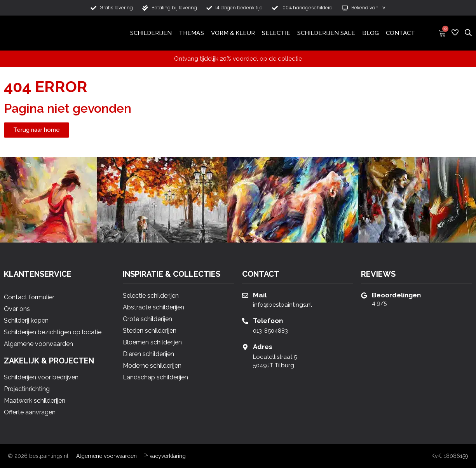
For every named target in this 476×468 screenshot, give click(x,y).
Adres (263, 347)
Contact (400, 33)
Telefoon (268, 321)
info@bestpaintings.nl (282, 305)
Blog (371, 33)
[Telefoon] (245, 321)
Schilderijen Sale (326, 33)
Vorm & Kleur (233, 33)
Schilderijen (151, 33)
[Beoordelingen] (364, 295)
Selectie (276, 33)
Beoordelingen (396, 295)
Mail (260, 295)
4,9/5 (379, 303)
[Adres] (245, 347)
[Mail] (245, 295)
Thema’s (191, 33)
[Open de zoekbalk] (468, 32)
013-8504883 (270, 331)
